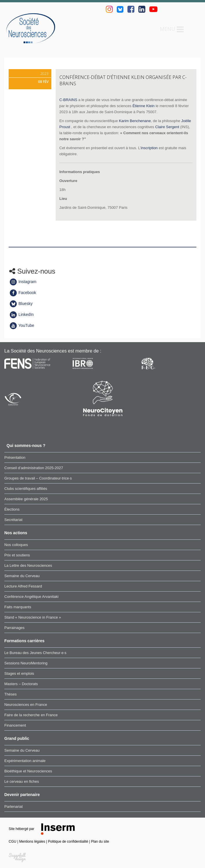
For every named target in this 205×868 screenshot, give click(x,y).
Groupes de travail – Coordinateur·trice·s (38, 478)
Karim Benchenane (135, 121)
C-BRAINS (68, 100)
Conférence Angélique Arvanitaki (31, 597)
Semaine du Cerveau (22, 576)
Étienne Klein (143, 106)
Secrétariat (13, 520)
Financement (15, 725)
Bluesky (21, 304)
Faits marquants (18, 607)
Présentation (15, 457)
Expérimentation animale (25, 761)
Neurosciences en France (26, 705)
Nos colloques (16, 545)
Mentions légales (32, 842)
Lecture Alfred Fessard (23, 586)
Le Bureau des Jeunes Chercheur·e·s (35, 653)
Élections (12, 509)
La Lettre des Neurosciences (28, 565)
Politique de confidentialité (68, 842)
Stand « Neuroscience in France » (33, 617)
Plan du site (100, 842)
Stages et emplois (19, 673)
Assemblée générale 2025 (26, 499)
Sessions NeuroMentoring (26, 663)
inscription (149, 148)
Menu (172, 29)
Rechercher (192, 29)
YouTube (22, 325)
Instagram (23, 282)
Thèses (11, 694)
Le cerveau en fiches (22, 781)
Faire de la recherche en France (31, 715)
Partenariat (14, 807)
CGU (13, 842)
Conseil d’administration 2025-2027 (34, 468)
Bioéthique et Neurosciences (28, 771)
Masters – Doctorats (21, 684)
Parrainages (14, 628)
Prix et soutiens (17, 555)
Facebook (23, 293)
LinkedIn (21, 314)
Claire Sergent (167, 127)
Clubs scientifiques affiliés (26, 489)
